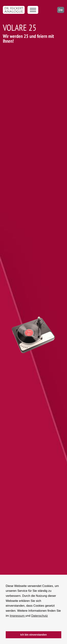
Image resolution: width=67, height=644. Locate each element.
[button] (6, 626)
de (61, 10)
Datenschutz (40, 616)
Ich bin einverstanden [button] (34, 635)
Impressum (18, 616)
